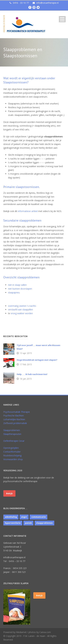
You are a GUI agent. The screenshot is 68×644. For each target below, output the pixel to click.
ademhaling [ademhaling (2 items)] (11, 517)
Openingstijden (11, 448)
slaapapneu (14, 292)
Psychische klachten (13, 416)
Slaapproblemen (12, 430)
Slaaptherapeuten (12, 434)
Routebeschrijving (12, 455)
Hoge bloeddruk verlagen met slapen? (37, 360)
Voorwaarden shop (13, 459)
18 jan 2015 (26, 379)
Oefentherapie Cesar (14, 441)
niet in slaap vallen (17, 285)
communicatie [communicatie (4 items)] (38, 517)
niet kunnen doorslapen (20, 289)
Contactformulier (12, 452)
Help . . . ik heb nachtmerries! (32, 374)
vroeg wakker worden (22, 313)
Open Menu (62, 19)
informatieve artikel (28, 211)
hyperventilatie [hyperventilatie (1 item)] (13, 523)
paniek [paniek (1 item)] (28, 523)
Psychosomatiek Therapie (17, 412)
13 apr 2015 (26, 353)
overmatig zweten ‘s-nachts (22, 306)
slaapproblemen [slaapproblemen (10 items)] (44, 523)
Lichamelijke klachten (14, 419)
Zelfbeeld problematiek (15, 423)
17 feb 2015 (26, 364)
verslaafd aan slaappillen (21, 310)
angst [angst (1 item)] (24, 517)
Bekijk (9, 493)
